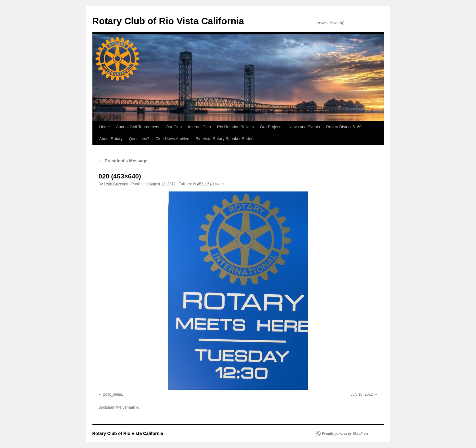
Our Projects (271, 127)
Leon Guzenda (116, 184)
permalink (131, 407)
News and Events (304, 127)
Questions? (139, 139)
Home (105, 127)
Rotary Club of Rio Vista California (168, 21)
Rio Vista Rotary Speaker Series (224, 139)
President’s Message (123, 161)
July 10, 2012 (362, 394)
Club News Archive (172, 139)
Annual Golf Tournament (138, 127)
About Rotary (111, 139)
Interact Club (199, 127)
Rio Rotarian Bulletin (236, 127)
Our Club (174, 127)
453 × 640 (205, 184)
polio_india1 (113, 394)
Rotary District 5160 (344, 127)
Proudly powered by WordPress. (346, 433)
